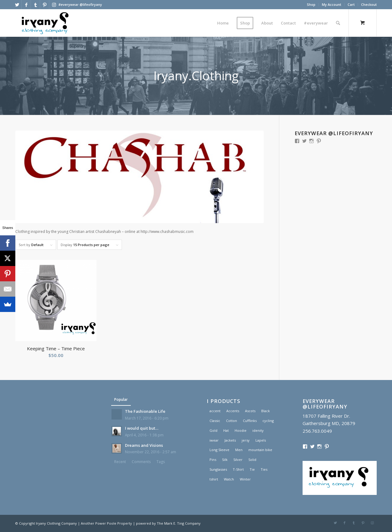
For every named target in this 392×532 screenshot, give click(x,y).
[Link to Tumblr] (35, 5)
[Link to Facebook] (26, 5)
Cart (351, 4)
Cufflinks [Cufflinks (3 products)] (250, 421)
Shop (311, 4)
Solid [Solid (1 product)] (252, 460)
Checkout (369, 4)
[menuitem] (311, 5)
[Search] (338, 23)
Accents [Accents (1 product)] (233, 411)
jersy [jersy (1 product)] (246, 440)
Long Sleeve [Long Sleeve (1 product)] (219, 450)
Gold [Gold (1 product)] (213, 430)
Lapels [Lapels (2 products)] (261, 440)
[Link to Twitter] (17, 5)
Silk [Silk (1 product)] (225, 460)
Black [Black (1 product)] (266, 411)
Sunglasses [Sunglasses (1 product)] (218, 469)
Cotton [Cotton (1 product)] (232, 421)
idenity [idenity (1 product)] (258, 430)
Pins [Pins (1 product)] (213, 460)
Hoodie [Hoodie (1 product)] (241, 430)
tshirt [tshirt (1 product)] (214, 479)
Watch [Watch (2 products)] (229, 479)
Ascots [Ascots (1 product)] (250, 411)
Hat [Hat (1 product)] (226, 430)
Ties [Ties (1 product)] (264, 469)
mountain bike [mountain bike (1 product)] (260, 450)
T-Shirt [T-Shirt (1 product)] (238, 469)
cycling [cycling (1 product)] (268, 421)
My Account (332, 4)
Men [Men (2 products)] (239, 450)
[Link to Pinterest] (45, 5)
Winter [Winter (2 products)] (245, 479)
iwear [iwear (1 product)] (214, 440)
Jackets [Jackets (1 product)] (230, 440)
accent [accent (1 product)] (215, 411)
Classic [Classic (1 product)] (215, 421)
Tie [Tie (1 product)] (252, 469)
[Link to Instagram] (54, 5)
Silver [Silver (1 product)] (238, 460)
